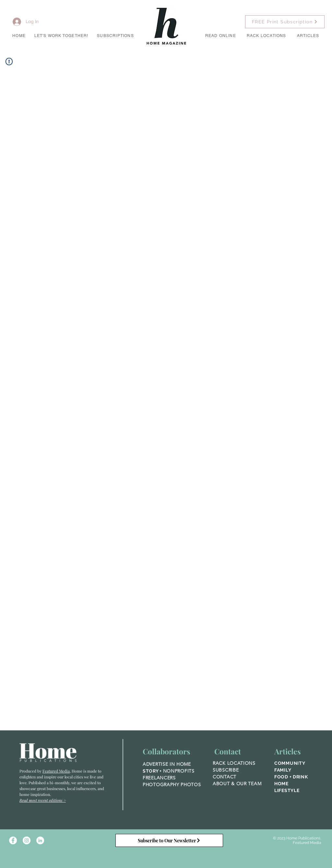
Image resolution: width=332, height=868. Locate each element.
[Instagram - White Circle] (27, 840)
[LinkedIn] (40, 840)
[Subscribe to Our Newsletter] (169, 840)
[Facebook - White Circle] (13, 840)
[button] (61, 36)
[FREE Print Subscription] (285, 22)
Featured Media (56, 771)
